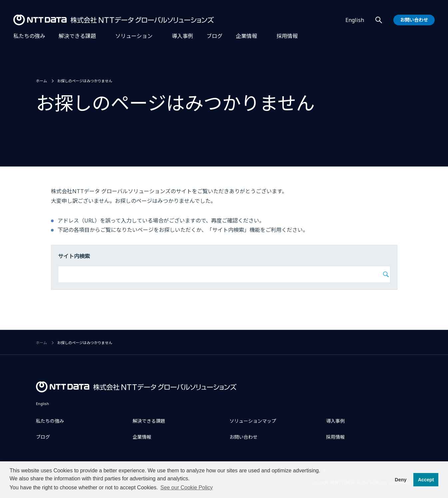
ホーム (41, 81)
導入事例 (183, 36)
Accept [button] (426, 480)
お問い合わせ (243, 437)
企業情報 (246, 36)
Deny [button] (401, 480)
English (355, 20)
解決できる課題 (77, 36)
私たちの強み (29, 36)
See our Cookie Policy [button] (186, 488)
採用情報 (287, 36)
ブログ (215, 36)
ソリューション (134, 36)
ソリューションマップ (253, 421)
